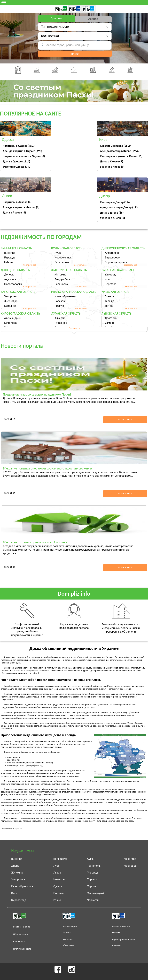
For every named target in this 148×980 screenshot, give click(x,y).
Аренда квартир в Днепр (119, 207)
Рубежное (61, 323)
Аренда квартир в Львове (21, 207)
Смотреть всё (30, 265)
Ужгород (110, 274)
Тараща (109, 301)
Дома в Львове (14, 212)
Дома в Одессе (16, 161)
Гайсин (8, 262)
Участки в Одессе (17, 167)
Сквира (109, 296)
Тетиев (109, 306)
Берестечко (62, 262)
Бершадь (10, 257)
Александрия (12, 318)
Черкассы (93, 900)
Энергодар (11, 301)
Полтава (58, 893)
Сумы (91, 859)
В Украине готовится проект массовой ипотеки (35, 542)
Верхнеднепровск (116, 262)
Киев (14, 893)
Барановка (61, 284)
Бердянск (10, 306)
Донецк (9, 274)
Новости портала (22, 346)
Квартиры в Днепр (115, 202)
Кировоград (19, 900)
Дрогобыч (111, 318)
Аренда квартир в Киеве (120, 151)
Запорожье (11, 296)
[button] (75, 36)
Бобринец (10, 323)
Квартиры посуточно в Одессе (24, 156)
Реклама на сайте (22, 927)
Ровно (57, 900)
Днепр (15, 866)
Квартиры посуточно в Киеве (121, 156)
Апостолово (112, 253)
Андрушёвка (62, 279)
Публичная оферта (22, 949)
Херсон (92, 886)
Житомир (61, 274)
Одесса (58, 886)
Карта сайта (19, 941)
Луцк (58, 253)
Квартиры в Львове (17, 202)
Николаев (59, 879)
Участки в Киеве (112, 167)
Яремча (59, 306)
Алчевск (60, 318)
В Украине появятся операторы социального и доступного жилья (48, 468)
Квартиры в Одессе (19, 146)
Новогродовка (13, 284)
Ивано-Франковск (66, 296)
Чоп (107, 279)
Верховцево (112, 257)
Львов (57, 873)
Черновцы (131, 866)
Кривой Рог (60, 859)
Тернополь (94, 866)
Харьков (92, 879)
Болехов (60, 301)
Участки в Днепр (112, 218)
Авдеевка (10, 279)
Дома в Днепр (112, 213)
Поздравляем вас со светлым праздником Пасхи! (37, 394)
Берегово (111, 284)
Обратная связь (21, 934)
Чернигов (130, 859)
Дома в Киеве (112, 161)
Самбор (110, 323)
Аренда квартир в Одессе (22, 151)
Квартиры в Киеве (116, 146)
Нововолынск (63, 257)
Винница (10, 253)
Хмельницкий (96, 893)
